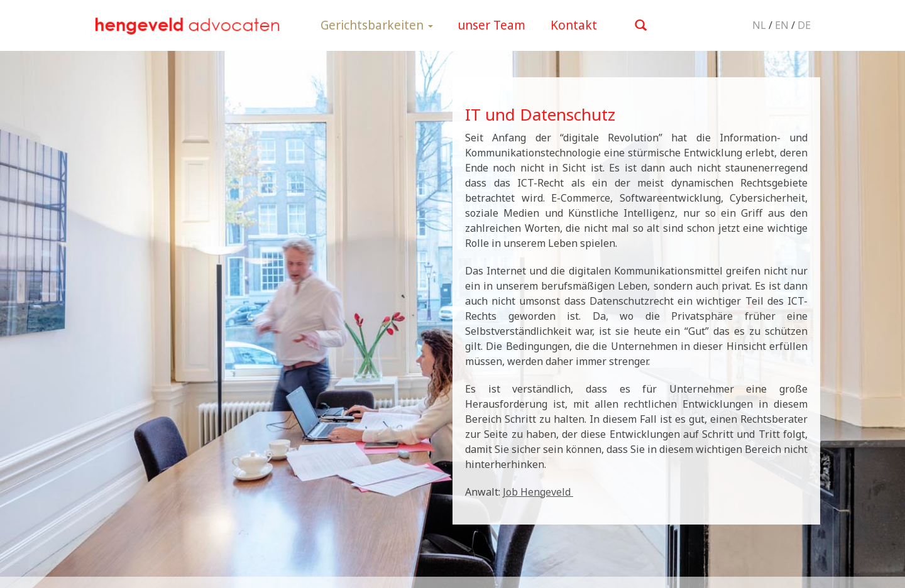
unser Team (492, 25)
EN (782, 25)
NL (759, 25)
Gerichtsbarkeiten (377, 25)
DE (804, 25)
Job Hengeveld (538, 492)
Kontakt (574, 25)
